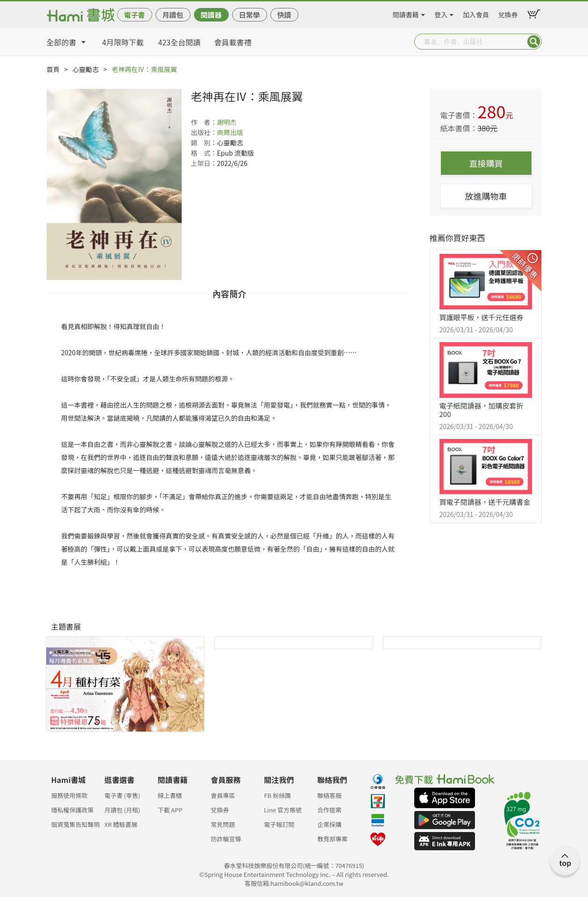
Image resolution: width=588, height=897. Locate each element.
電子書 (134, 15)
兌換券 (508, 13)
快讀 (284, 15)
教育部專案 (332, 839)
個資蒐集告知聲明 (76, 824)
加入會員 (476, 13)
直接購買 (486, 163)
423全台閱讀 (180, 42)
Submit (534, 42)
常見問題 (223, 824)
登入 (441, 13)
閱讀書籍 (406, 13)
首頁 (53, 69)
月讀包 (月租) (122, 810)
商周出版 (230, 132)
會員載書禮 (233, 42)
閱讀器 (211, 15)
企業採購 (329, 824)
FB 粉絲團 (277, 795)
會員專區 (223, 795)
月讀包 (173, 15)
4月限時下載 (123, 42)
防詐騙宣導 (226, 839)
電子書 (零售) (122, 795)
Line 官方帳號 (283, 810)
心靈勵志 (85, 69)
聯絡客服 (329, 795)
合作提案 (329, 810)
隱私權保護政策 (73, 810)
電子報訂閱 (279, 824)
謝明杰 (227, 122)
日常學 (249, 15)
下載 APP (170, 810)
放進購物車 (486, 196)
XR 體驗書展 (121, 824)
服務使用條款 (70, 795)
